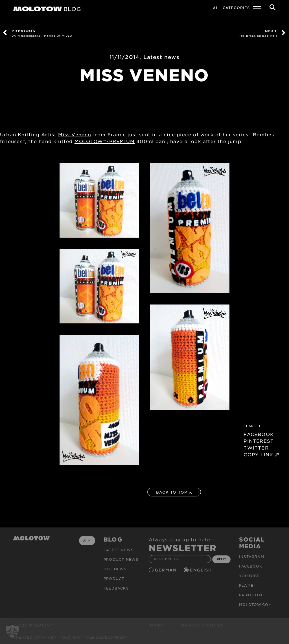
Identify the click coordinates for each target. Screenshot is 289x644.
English (202, 570)
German (167, 570)
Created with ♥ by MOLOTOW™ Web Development (71, 637)
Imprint (157, 625)
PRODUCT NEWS (121, 559)
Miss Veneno (75, 134)
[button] (12, 632)
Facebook (251, 566)
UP (87, 540)
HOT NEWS (115, 569)
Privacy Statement (204, 625)
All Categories (231, 8)
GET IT (221, 559)
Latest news (161, 57)
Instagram (252, 557)
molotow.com (255, 604)
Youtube (249, 576)
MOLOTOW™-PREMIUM (105, 141)
